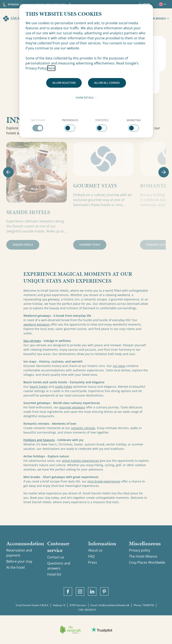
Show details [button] (86, 98)
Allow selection (64, 83)
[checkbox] (38, 125)
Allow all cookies (107, 83)
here (51, 68)
